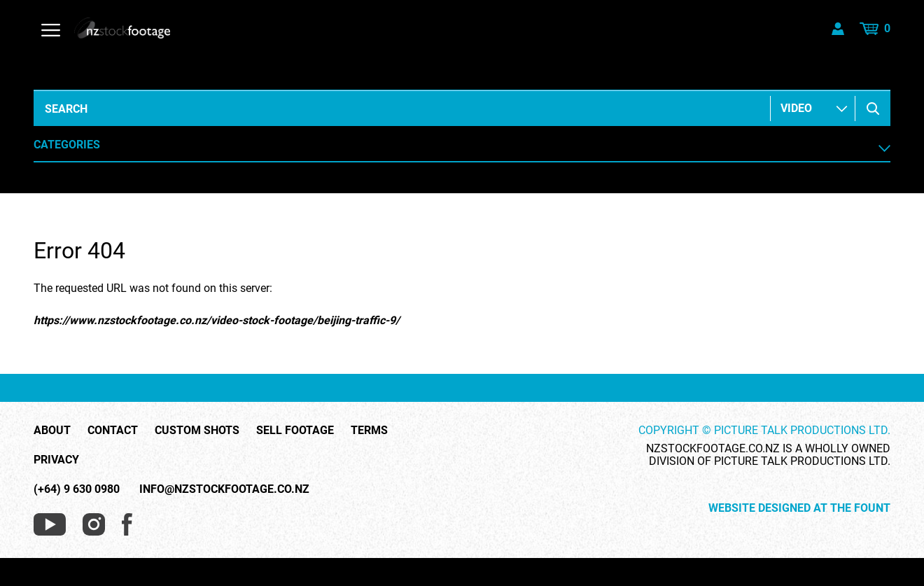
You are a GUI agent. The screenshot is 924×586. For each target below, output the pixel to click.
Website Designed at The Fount (799, 508)
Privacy (56, 460)
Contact (113, 431)
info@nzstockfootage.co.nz (224, 489)
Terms (369, 431)
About (52, 431)
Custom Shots (197, 431)
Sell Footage (295, 431)
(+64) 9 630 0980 (77, 489)
